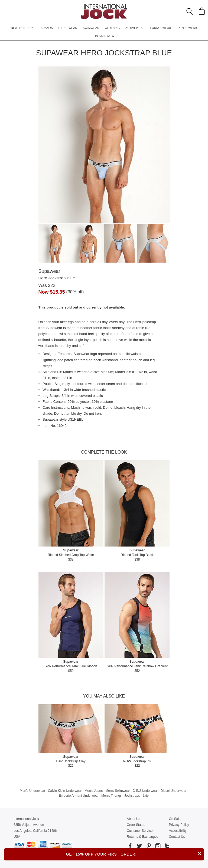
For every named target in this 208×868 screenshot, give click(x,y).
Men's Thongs (111, 796)
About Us (133, 819)
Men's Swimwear (118, 791)
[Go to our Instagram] (157, 847)
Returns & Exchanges (142, 837)
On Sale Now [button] (104, 36)
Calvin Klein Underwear (65, 791)
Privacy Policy (179, 825)
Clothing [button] (112, 28)
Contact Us (177, 837)
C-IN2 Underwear (145, 791)
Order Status (136, 825)
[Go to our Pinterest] (148, 847)
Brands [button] (47, 28)
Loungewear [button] (161, 28)
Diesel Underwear (173, 791)
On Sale (175, 819)
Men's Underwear (32, 791)
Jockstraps (132, 796)
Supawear (49, 271)
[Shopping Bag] (202, 11)
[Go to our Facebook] (130, 847)
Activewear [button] (135, 28)
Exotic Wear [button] (187, 28)
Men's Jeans (94, 791)
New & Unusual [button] (23, 28)
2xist (146, 796)
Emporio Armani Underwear (79, 796)
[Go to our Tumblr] (167, 847)
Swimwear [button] (91, 28)
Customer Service (140, 831)
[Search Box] (190, 11)
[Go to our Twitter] (139, 847)
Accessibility (178, 831)
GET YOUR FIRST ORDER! (135, 854)
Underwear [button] (68, 28)
